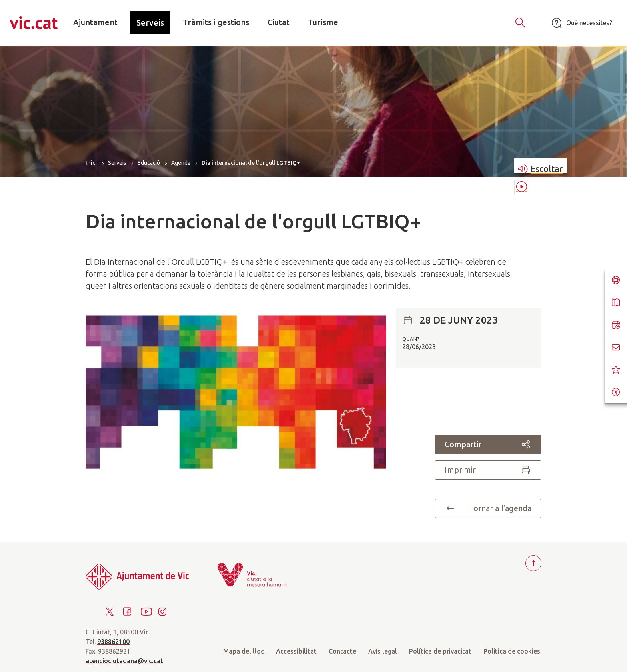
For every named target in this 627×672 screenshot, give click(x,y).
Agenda (181, 163)
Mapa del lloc (244, 651)
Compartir (488, 444)
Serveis (117, 163)
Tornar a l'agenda (488, 508)
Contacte (342, 651)
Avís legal (383, 651)
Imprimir (488, 470)
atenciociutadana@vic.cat (124, 661)
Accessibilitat (296, 651)
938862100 (113, 642)
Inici (91, 163)
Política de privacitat (440, 651)
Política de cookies (512, 651)
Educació (149, 163)
